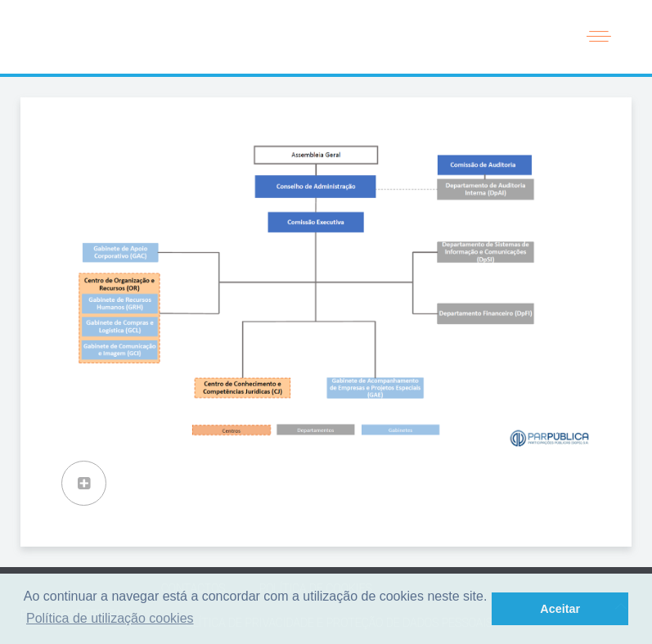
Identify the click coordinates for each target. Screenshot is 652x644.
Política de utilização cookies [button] (110, 618)
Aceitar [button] (560, 609)
